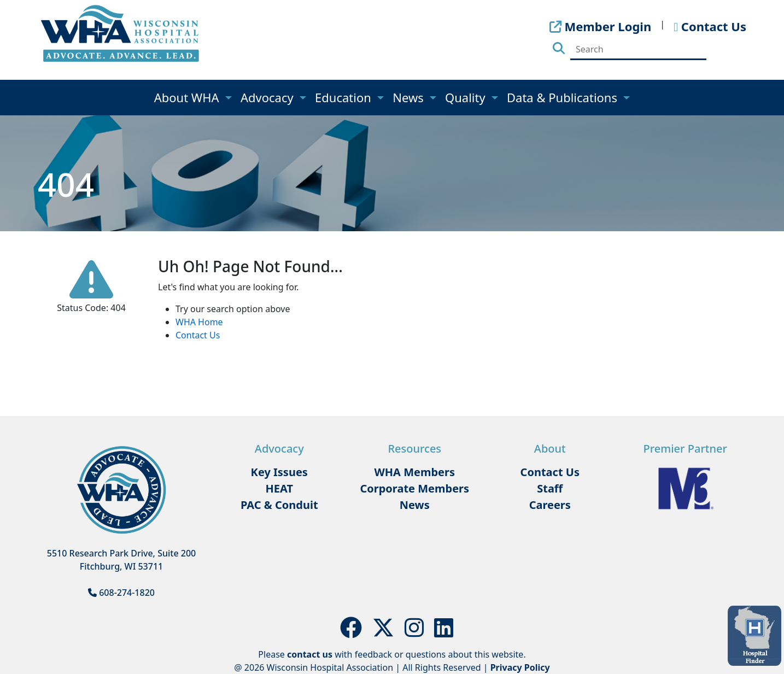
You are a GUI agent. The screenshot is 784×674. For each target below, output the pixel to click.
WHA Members (414, 472)
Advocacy (268, 97)
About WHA (188, 97)
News (409, 97)
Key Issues (279, 472)
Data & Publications (564, 97)
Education (345, 97)
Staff (550, 488)
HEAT (279, 488)
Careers (550, 505)
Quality (467, 97)
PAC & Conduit (279, 505)
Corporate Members (414, 488)
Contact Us (198, 335)
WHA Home (199, 322)
